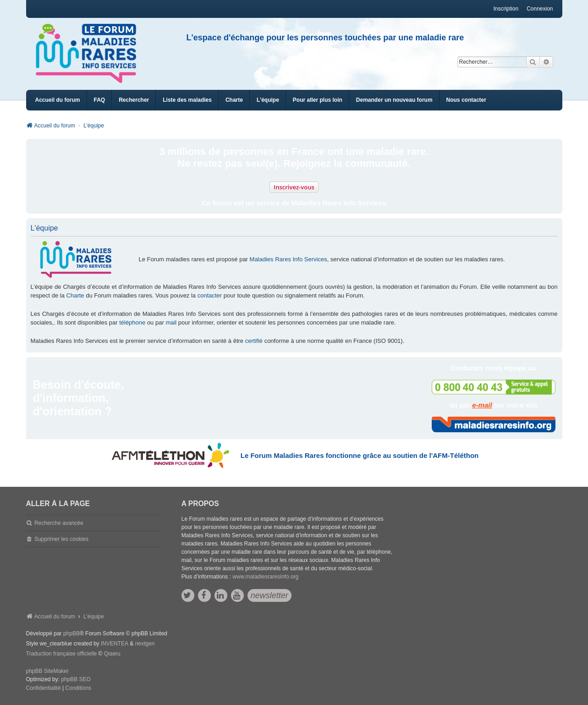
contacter (210, 295)
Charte (75, 295)
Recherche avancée (59, 523)
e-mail (482, 405)
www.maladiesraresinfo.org (265, 577)
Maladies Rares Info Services (289, 259)
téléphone (132, 322)
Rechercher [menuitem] (134, 100)
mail (171, 322)
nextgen (145, 644)
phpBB (71, 633)
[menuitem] (187, 100)
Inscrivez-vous (294, 187)
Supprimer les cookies (61, 539)
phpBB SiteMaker (47, 671)
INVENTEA (115, 644)
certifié (254, 341)
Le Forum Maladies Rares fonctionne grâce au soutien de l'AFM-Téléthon (360, 455)
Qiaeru (112, 654)
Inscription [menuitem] (506, 9)
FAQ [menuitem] (100, 100)
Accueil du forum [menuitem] (58, 100)
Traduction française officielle (62, 654)
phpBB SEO (76, 679)
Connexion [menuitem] (540, 9)
